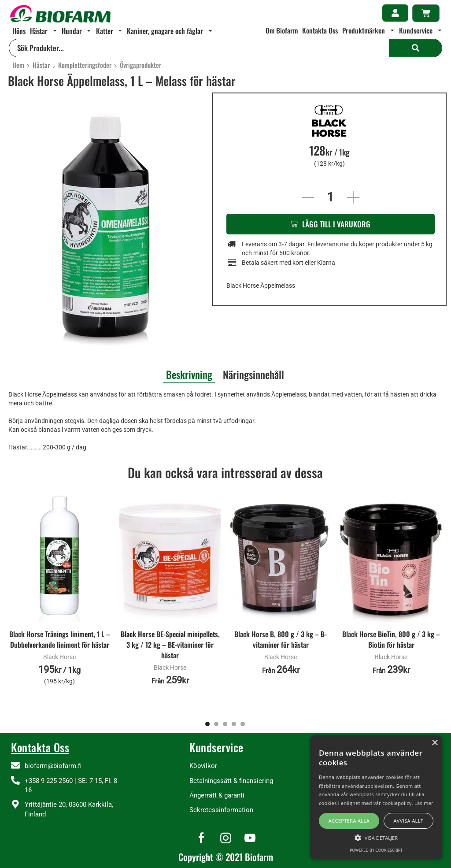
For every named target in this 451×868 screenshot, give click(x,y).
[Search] (415, 48)
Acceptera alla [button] (349, 821)
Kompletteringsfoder (85, 65)
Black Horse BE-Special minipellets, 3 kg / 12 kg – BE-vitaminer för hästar (170, 645)
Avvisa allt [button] (408, 821)
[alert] (376, 797)
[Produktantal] (331, 197)
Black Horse (59, 657)
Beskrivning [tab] (189, 375)
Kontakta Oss (40, 747)
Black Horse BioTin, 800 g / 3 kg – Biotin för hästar (391, 640)
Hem (18, 65)
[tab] (189, 373)
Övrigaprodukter (140, 65)
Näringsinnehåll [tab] (253, 375)
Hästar (41, 65)
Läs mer (424, 803)
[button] (395, 13)
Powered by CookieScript (376, 850)
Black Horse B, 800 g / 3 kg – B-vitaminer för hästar (281, 640)
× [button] (434, 743)
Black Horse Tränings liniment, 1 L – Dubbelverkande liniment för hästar (60, 640)
